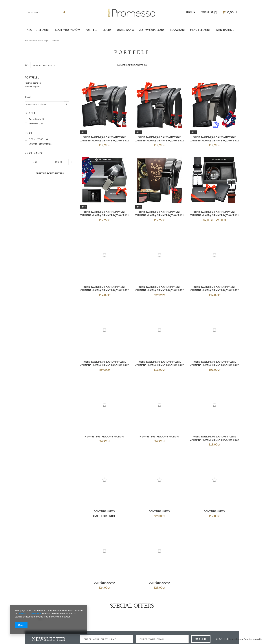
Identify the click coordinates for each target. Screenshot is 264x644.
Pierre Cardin (35, 119)
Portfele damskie (33, 83)
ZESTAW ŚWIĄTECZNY (152, 30)
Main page (43, 41)
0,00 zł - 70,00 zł (37, 139)
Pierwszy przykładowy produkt (104, 437)
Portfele (91, 30)
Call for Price (104, 516)
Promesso (34, 124)
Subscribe (201, 639)
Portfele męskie (32, 86)
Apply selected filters (50, 174)
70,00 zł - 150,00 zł (38, 144)
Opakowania (125, 30)
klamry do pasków (67, 30)
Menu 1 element (200, 30)
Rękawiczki (177, 30)
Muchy (107, 30)
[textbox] (46, 12)
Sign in (191, 12)
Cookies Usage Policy (29, 614)
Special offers (132, 606)
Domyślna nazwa (104, 511)
